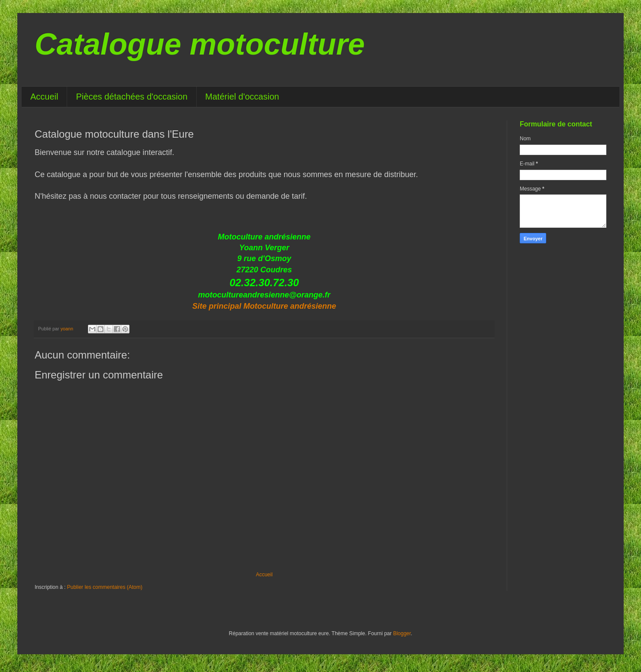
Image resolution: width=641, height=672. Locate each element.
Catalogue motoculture (200, 44)
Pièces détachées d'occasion (131, 97)
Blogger (402, 633)
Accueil (44, 97)
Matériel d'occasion (242, 97)
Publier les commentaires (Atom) (105, 587)
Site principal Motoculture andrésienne (264, 306)
